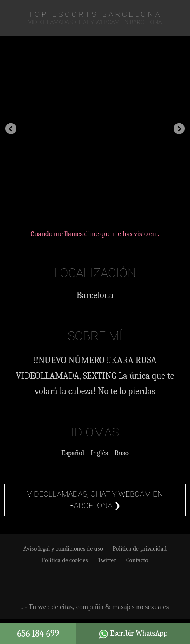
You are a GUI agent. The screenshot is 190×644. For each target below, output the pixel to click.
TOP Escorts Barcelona (95, 14)
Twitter (107, 560)
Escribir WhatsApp (133, 634)
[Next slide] (179, 129)
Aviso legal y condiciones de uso (63, 548)
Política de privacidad (140, 548)
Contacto (137, 560)
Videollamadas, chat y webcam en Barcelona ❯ (95, 500)
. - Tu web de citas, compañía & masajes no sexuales (95, 607)
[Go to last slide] (11, 129)
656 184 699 (38, 634)
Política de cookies (65, 560)
